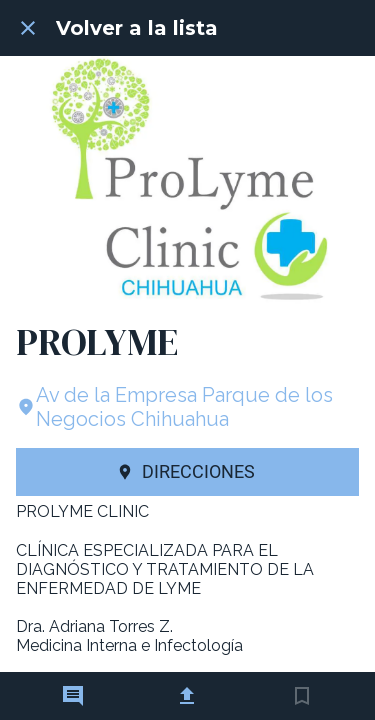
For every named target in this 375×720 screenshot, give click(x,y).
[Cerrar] (28, 28)
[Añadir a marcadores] (302, 696)
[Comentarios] (73, 696)
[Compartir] (187, 696)
